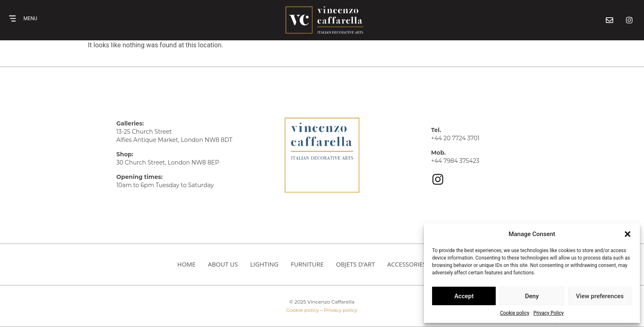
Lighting (264, 264)
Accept (464, 296)
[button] (628, 234)
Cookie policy (514, 313)
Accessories (407, 264)
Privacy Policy (549, 313)
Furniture (307, 264)
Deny (532, 296)
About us (223, 264)
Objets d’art (355, 264)
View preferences (600, 296)
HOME (187, 264)
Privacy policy (341, 310)
